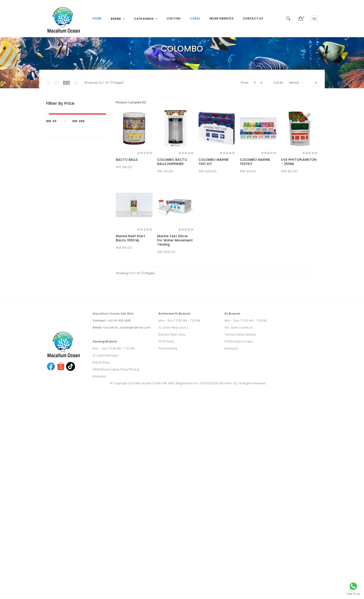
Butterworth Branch (174, 390)
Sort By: (279, 83)
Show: (245, 83)
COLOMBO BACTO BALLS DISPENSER (172, 162)
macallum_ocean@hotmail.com (127, 404)
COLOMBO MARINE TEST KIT (214, 162)
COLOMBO (190, 59)
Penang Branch (105, 418)
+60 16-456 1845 (119, 397)
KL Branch (232, 390)
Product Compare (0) (131, 102)
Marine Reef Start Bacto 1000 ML (130, 315)
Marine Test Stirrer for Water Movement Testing (175, 317)
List (76, 83)
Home (170, 59)
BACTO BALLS (127, 160)
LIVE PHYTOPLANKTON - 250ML (133, 238)
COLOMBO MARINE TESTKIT (255, 162)
